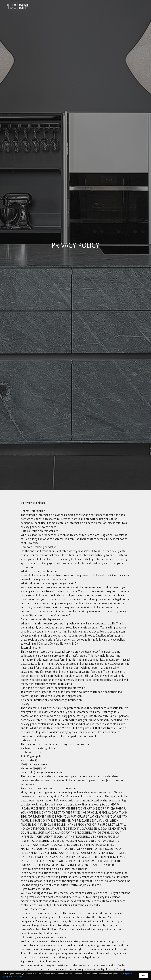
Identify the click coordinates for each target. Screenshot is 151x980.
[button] (23, 977)
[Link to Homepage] (18, 7)
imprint (19, 977)
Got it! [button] (143, 975)
